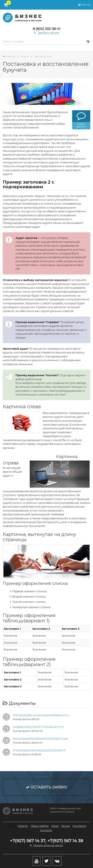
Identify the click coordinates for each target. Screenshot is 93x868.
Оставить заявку (47, 787)
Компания (79, 826)
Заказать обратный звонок (48, 845)
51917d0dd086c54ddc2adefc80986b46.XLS (41, 715)
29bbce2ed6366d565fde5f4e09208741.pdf (40, 739)
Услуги (11, 826)
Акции (66, 826)
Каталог (23, 826)
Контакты (46, 830)
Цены (55, 826)
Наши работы (40, 826)
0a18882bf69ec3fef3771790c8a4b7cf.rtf (38, 727)
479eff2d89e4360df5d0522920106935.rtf (39, 750)
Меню (85, 5)
